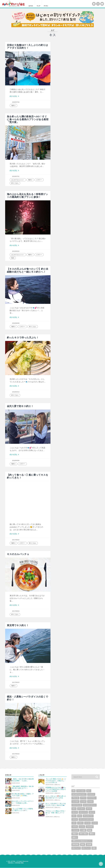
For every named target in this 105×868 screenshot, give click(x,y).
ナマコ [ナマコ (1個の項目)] (75, 820)
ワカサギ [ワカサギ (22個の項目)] (90, 827)
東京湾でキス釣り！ (18, 626)
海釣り (13, 105)
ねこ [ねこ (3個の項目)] (89, 791)
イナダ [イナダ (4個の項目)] (83, 802)
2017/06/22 (16, 540)
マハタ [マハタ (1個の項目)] (87, 823)
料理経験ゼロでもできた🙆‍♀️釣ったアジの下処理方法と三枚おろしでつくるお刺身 (56, 789)
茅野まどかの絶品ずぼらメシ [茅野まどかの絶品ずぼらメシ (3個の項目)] (82, 841)
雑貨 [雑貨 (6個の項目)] (94, 848)
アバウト (48, 6)
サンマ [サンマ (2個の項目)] (75, 812)
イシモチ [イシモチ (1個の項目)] (75, 802)
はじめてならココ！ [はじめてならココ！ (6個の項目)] (79, 795)
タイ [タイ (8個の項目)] (74, 816)
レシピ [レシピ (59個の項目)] (82, 827)
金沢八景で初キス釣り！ (20, 406)
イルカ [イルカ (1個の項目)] (90, 802)
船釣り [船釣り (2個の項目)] (75, 838)
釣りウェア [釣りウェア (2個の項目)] (76, 848)
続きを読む (15, 96)
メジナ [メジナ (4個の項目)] (95, 823)
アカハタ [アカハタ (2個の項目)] (75, 798)
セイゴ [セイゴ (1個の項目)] (92, 812)
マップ (39, 6)
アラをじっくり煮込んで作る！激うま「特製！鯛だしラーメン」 (56, 813)
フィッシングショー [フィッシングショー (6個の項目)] (86, 820)
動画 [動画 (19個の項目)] (90, 830)
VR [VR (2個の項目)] (74, 791)
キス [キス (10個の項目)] (74, 809)
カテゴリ (31, 6)
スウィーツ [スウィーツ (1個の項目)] (83, 812)
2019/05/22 (16, 251)
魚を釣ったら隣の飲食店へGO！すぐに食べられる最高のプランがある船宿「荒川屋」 (28, 119)
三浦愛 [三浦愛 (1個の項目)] (83, 830)
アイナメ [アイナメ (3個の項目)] (91, 795)
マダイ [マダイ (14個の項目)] (80, 823)
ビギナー (39, 180)
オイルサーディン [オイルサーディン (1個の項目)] (90, 805)
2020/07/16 (16, 102)
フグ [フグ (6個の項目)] (74, 823)
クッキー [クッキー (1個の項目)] (81, 809)
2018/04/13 (16, 392)
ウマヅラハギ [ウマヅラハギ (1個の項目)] (77, 805)
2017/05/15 (16, 754)
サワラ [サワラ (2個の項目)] (89, 809)
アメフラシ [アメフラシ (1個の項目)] (92, 798)
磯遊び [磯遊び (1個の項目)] (92, 834)
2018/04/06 (16, 461)
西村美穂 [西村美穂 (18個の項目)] (75, 845)
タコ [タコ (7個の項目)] (80, 816)
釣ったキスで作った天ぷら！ (23, 338)
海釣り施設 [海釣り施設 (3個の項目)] (83, 834)
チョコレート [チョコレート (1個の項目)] (88, 816)
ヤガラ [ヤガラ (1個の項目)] (75, 827)
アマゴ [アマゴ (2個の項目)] (83, 798)
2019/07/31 (16, 176)
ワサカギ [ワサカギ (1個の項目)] (75, 830)
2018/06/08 (16, 323)
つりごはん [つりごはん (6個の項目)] (81, 791)
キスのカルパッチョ (18, 554)
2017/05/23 (16, 682)
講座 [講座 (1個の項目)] (83, 845)
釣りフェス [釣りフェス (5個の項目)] (86, 848)
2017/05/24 (16, 611)
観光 (13, 258)
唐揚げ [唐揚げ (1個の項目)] (75, 834)
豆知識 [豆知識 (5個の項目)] (89, 845)
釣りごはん (15, 183)
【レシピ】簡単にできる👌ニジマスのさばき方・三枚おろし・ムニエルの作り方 (56, 781)
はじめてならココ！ (18, 180)
